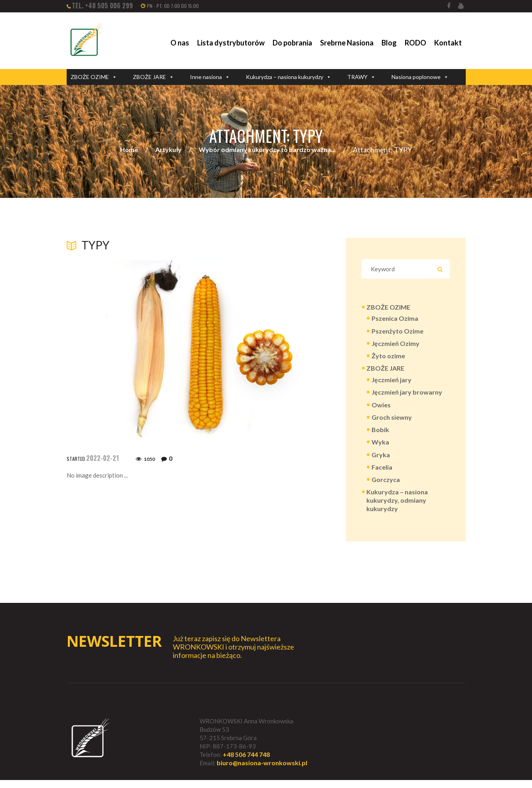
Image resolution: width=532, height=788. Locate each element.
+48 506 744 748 (246, 762)
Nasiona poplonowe (420, 77)
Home (129, 150)
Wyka (380, 447)
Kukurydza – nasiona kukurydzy (289, 77)
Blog (389, 43)
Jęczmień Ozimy (396, 345)
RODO (415, 43)
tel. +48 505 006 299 (102, 6)
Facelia (382, 473)
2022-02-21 (103, 458)
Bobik (380, 434)
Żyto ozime (388, 358)
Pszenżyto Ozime (398, 332)
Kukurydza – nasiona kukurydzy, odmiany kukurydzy (397, 507)
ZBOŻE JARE (153, 77)
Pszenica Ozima (395, 319)
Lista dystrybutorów (231, 43)
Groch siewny (392, 421)
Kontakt (448, 43)
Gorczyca (386, 485)
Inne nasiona (210, 77)
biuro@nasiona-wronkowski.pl (262, 771)
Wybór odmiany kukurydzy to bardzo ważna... (267, 150)
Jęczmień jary (392, 382)
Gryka (381, 460)
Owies (381, 408)
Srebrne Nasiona (347, 43)
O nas (180, 43)
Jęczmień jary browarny (407, 395)
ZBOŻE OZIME (94, 77)
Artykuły (168, 150)
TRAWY (361, 77)
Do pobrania (292, 43)
